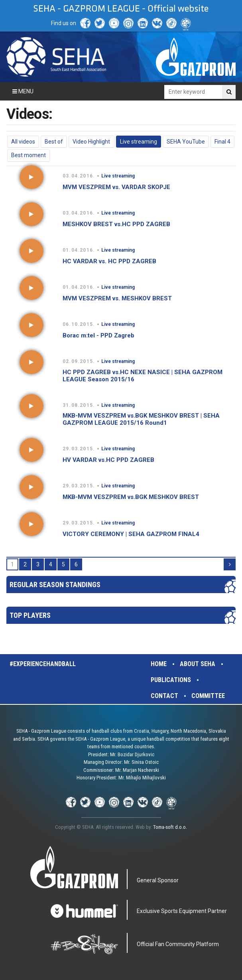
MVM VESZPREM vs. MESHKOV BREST (117, 298)
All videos (23, 142)
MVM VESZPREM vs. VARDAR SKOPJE (116, 187)
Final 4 (222, 142)
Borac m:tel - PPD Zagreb (98, 335)
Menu (23, 91)
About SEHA (198, 664)
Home (159, 664)
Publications (171, 680)
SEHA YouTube (186, 142)
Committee (208, 696)
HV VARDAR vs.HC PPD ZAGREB (108, 460)
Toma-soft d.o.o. (170, 827)
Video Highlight (91, 142)
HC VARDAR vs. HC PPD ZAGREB (109, 261)
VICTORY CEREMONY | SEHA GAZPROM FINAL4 (131, 534)
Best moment (29, 155)
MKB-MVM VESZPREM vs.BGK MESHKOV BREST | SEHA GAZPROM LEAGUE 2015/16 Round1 (141, 419)
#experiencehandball (43, 664)
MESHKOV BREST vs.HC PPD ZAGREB (116, 224)
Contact (164, 696)
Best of (54, 142)
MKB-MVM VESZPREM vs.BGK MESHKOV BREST (131, 497)
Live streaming (139, 142)
